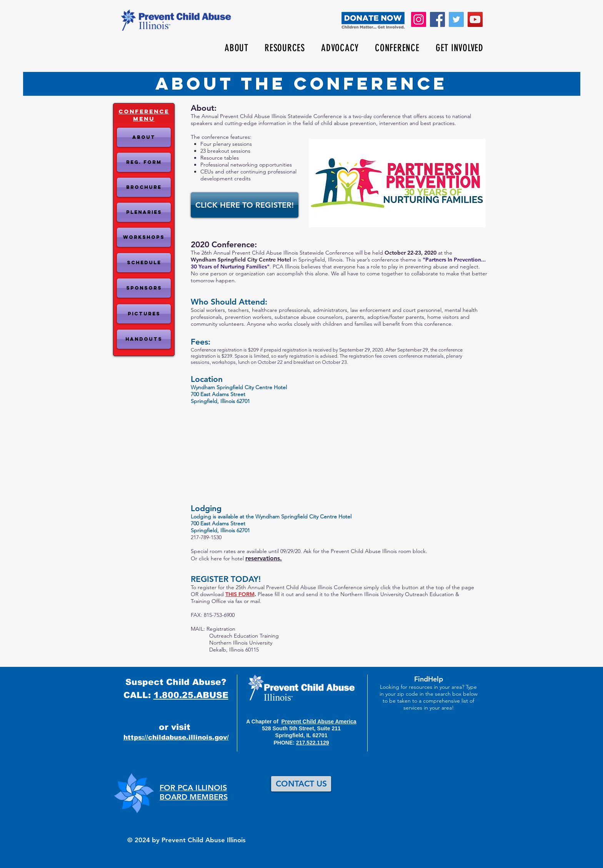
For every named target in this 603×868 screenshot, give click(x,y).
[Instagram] (419, 19)
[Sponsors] (144, 288)
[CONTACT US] (301, 784)
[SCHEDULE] (144, 263)
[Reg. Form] (144, 162)
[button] (237, 48)
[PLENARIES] (144, 212)
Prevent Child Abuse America (319, 721)
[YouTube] (475, 19)
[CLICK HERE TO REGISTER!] (245, 205)
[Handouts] (144, 339)
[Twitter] (456, 19)
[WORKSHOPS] (144, 237)
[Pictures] (144, 314)
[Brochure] (144, 187)
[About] (144, 137)
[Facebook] (437, 19)
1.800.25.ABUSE (191, 695)
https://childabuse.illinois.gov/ (176, 737)
